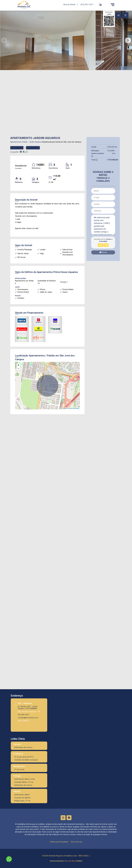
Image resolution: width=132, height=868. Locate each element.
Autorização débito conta (25, 779)
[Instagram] (63, 818)
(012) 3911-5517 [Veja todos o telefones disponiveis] (87, 5)
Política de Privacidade (59, 842)
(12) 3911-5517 (23, 715)
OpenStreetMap (74, 408)
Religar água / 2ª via (22, 801)
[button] (100, 5)
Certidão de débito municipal (26, 760)
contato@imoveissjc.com (28, 718)
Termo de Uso (76, 842)
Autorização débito (22, 795)
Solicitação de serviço (23, 747)
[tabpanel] (66, 40)
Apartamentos (16, 142)
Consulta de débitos (22, 798)
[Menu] (113, 5)
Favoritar (17, 148)
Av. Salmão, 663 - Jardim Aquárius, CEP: (28, 707)
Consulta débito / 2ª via (24, 782)
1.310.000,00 (112, 147)
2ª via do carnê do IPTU (24, 757)
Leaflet (63, 408)
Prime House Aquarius (66, 272)
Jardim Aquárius (35, 142)
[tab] (119, 15)
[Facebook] (69, 818)
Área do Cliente (69, 4)
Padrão (25, 142)
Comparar (33, 148)
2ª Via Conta (19, 769)
